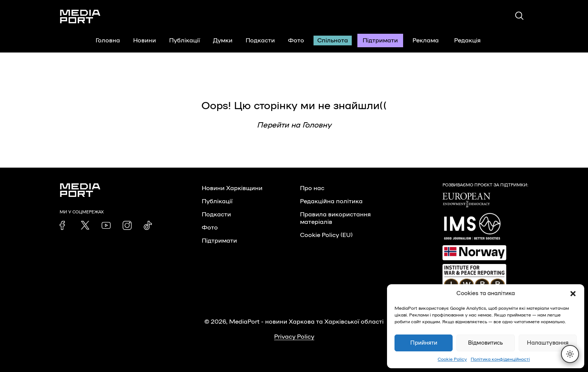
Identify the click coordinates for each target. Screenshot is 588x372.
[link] (64, 225)
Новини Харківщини (232, 188)
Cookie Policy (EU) (326, 235)
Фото (296, 40)
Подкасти (260, 40)
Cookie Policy (452, 359)
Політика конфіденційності (500, 359)
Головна (108, 40)
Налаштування (548, 343)
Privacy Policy (294, 337)
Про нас (312, 188)
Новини (145, 40)
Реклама (426, 40)
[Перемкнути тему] (570, 354)
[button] (573, 294)
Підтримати (380, 40)
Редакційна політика (331, 201)
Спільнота (333, 40)
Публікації (184, 40)
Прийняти (424, 343)
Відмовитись (485, 343)
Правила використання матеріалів (335, 218)
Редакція (472, 40)
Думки (223, 40)
